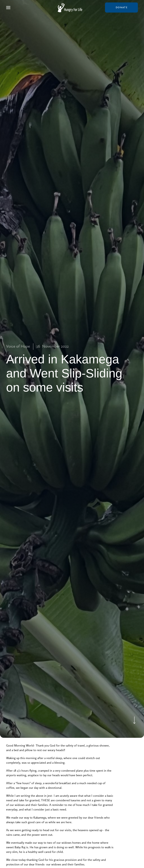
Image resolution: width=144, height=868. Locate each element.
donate (121, 7)
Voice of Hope (18, 346)
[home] (70, 8)
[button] (8, 8)
